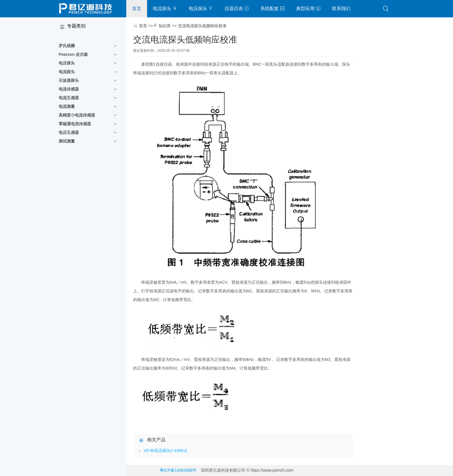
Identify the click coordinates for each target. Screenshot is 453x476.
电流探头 (165, 9)
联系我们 (341, 9)
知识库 (165, 26)
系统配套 (272, 9)
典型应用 (308, 9)
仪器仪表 (237, 9)
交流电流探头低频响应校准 (202, 26)
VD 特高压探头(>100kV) (165, 451)
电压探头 (201, 9)
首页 (137, 9)
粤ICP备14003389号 (178, 470)
